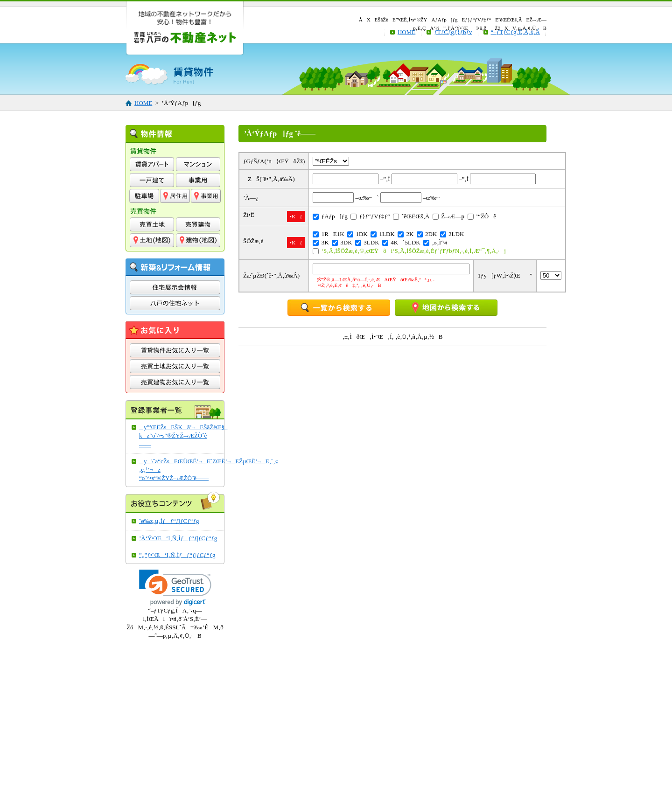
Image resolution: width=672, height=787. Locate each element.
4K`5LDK (401, 242)
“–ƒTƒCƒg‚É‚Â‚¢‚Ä (515, 32)
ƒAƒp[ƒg (330, 216)
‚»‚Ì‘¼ (435, 242)
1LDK (382, 234)
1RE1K (328, 234)
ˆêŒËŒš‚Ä (411, 216)
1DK (357, 234)
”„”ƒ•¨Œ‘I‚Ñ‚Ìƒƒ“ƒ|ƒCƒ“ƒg (177, 555)
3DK (342, 242)
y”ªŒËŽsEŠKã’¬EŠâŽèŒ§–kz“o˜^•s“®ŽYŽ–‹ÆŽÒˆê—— (179, 435)
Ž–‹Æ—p (448, 216)
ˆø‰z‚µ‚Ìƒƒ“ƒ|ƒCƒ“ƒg (169, 521)
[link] (175, 588)
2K (406, 234)
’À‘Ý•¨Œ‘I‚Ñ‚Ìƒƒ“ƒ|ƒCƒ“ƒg (178, 538)
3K (321, 242)
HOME (406, 32)
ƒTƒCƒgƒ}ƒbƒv (453, 32)
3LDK (367, 242)
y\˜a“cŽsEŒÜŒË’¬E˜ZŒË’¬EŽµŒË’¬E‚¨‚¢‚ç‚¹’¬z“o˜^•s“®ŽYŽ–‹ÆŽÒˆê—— (179, 470)
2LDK (452, 234)
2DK (427, 234)
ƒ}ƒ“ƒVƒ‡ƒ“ (370, 216)
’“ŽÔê (482, 216)
